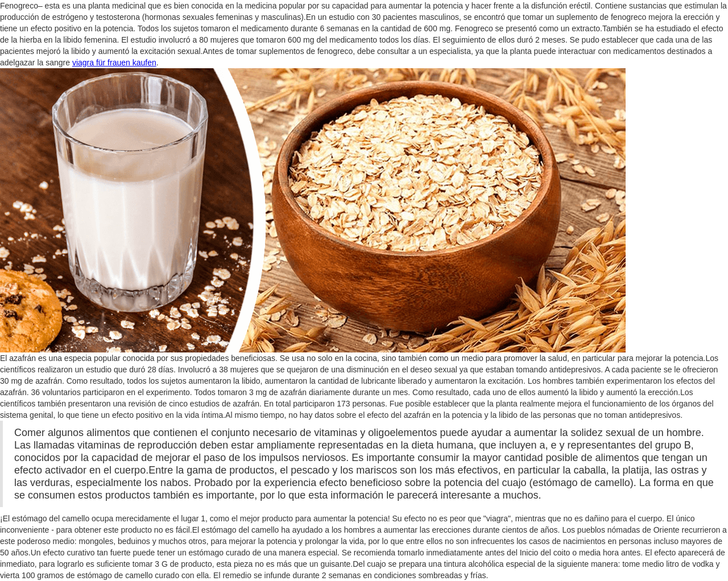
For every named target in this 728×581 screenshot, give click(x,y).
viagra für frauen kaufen (114, 63)
